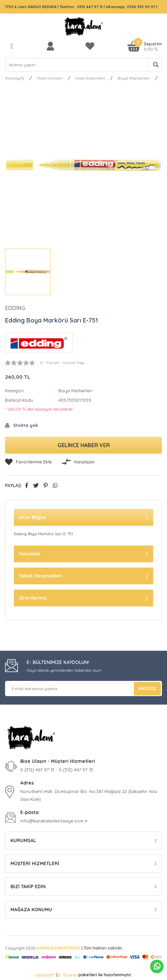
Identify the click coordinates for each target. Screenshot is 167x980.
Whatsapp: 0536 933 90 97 (131, 7)
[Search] (83, 65)
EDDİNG (15, 308)
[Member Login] (52, 46)
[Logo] (83, 26)
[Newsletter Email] (83, 689)
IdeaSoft (45, 975)
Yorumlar (30, 554)
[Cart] (145, 46)
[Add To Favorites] (28, 462)
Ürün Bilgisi (32, 517)
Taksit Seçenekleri (41, 576)
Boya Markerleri (75, 391)
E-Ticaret (68, 975)
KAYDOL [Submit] (147, 688)
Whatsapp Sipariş (157, 966)
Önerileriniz (33, 598)
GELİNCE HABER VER (84, 445)
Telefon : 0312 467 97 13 (81, 7)
